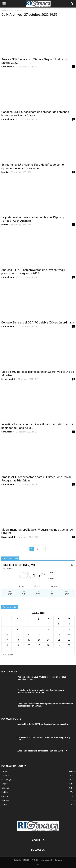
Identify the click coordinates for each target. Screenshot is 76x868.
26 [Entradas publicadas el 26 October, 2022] (29, 645)
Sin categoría (7, 780)
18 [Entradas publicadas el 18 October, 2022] (18, 640)
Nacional (5, 788)
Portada (5, 775)
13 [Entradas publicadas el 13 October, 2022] (39, 635)
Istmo (4, 805)
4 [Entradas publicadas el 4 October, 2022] (18, 629)
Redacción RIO (8, 379)
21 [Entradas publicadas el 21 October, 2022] (48, 640)
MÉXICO (26, 860)
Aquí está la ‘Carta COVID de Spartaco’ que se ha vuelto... (43, 724)
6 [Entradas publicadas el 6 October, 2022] (39, 629)
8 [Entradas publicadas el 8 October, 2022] (59, 629)
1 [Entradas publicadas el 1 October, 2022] (59, 624)
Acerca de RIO (47, 860)
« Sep (4, 655)
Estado (4, 784)
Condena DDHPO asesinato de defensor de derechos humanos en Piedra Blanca (35, 114)
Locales (5, 771)
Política (5, 792)
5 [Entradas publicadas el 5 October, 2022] (29, 629)
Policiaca (5, 800)
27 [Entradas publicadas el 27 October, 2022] (39, 645)
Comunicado (8, 67)
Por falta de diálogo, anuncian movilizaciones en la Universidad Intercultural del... (41, 691)
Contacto (59, 860)
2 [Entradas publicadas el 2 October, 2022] (69, 624)
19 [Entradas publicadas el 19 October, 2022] (29, 640)
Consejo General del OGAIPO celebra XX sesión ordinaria (38, 323)
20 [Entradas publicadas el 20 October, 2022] (39, 640)
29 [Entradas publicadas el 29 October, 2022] (59, 645)
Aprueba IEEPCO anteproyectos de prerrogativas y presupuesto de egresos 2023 (33, 272)
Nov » (11, 655)
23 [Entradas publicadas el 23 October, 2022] (69, 640)
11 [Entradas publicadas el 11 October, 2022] (18, 635)
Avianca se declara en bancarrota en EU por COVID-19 (42, 751)
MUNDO (35, 860)
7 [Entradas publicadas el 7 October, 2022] (48, 629)
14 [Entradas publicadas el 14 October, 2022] (48, 635)
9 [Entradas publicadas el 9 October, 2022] (69, 629)
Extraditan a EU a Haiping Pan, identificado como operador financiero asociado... (33, 166)
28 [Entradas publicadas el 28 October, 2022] (48, 645)
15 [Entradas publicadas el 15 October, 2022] (59, 635)
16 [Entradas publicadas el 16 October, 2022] (69, 635)
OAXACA (17, 860)
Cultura (5, 796)
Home (4, 10)
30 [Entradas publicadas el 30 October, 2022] (69, 645)
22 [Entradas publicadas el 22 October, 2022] (59, 640)
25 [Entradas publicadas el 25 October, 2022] (18, 645)
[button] (72, 4)
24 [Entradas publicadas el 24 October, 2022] (7, 645)
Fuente (5, 172)
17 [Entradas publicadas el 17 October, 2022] (7, 640)
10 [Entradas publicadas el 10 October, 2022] (7, 635)
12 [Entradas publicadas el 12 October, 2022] (29, 635)
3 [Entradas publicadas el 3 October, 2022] (7, 629)
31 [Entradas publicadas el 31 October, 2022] (7, 650)
